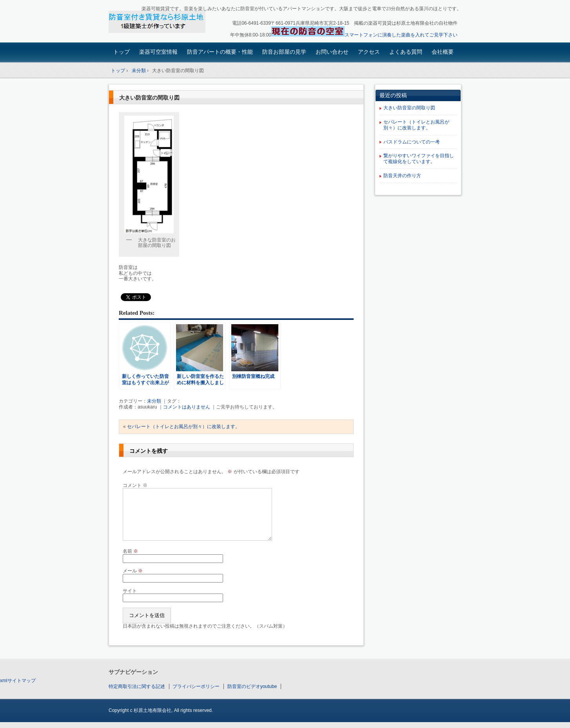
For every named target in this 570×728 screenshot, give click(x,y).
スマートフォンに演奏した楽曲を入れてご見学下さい (401, 35)
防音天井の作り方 (402, 176)
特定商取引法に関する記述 (137, 686)
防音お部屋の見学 (284, 52)
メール (133, 571)
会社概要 (443, 52)
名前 (130, 551)
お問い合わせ (332, 52)
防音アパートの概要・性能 (220, 52)
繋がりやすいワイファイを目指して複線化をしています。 (419, 159)
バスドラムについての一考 (412, 142)
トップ (122, 52)
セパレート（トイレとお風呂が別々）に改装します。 (183, 427)
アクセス (369, 52)
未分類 (154, 401)
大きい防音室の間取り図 (149, 98)
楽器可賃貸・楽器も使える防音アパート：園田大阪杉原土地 (164, 22)
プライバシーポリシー (196, 686)
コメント (135, 485)
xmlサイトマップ (18, 681)
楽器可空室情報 (158, 52)
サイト (130, 591)
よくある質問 (406, 52)
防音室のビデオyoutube (252, 686)
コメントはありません (187, 407)
